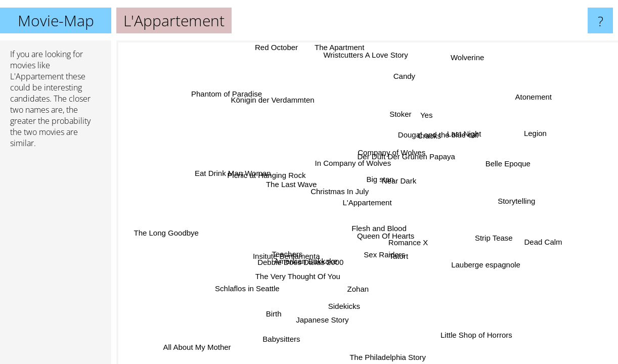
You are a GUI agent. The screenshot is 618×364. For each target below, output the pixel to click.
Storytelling (516, 197)
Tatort (398, 256)
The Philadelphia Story (389, 357)
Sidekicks (343, 307)
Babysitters (286, 338)
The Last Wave (291, 185)
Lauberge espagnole (485, 264)
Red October (279, 47)
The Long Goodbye (167, 236)
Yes (425, 116)
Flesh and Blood (380, 229)
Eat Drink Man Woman (232, 174)
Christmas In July (341, 191)
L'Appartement (367, 202)
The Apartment (340, 48)
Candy (404, 78)
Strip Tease (495, 236)
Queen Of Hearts (382, 237)
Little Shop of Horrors (478, 334)
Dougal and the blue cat (434, 132)
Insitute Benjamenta (285, 254)
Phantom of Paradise (228, 93)
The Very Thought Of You (297, 274)
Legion (537, 137)
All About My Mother (194, 347)
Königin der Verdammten (277, 99)
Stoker (396, 115)
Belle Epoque (509, 164)
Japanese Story (325, 318)
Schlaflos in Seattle (250, 290)
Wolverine (463, 57)
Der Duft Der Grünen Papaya (405, 157)
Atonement (534, 98)
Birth (268, 311)
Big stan (380, 177)
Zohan (357, 290)
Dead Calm (544, 243)
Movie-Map (56, 20)
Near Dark (402, 182)
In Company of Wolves (351, 165)
